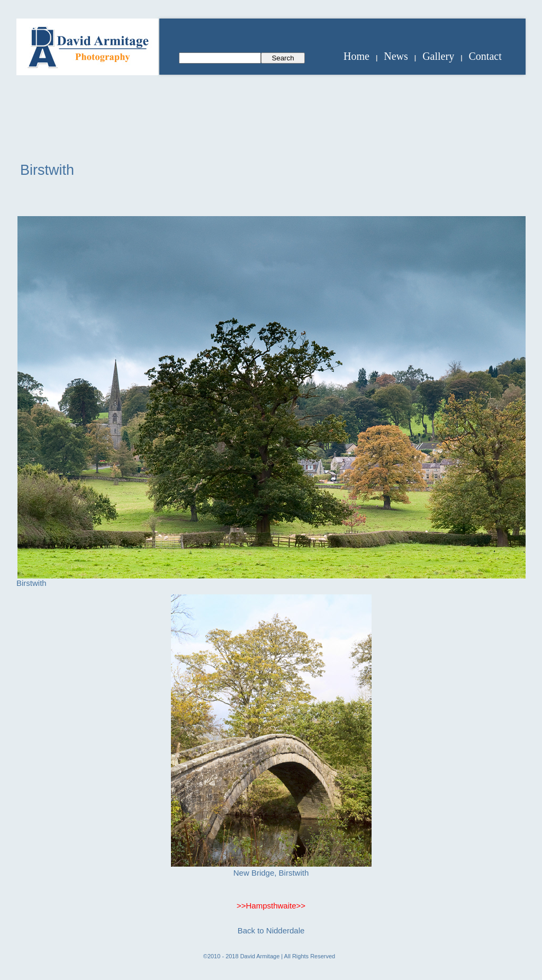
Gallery (438, 56)
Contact (485, 56)
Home (356, 56)
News (396, 56)
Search (283, 58)
